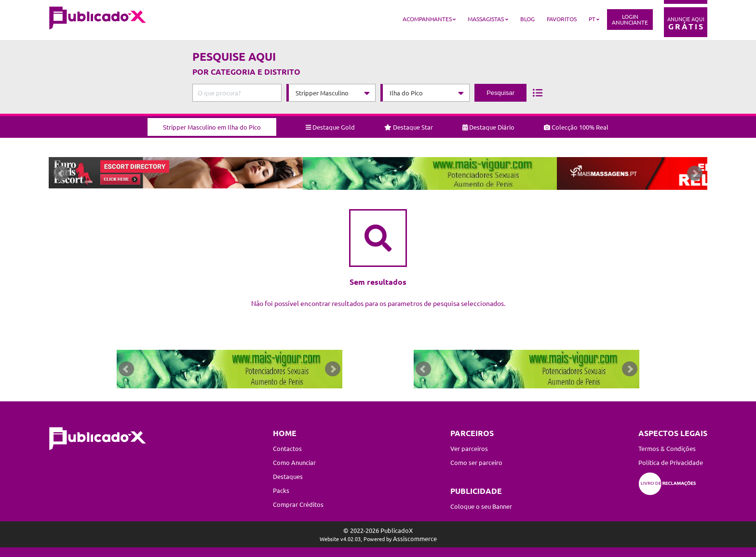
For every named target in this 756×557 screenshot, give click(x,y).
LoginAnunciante (630, 19)
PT (592, 19)
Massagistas (486, 19)
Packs (281, 490)
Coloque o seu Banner (481, 506)
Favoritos (562, 19)
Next (695, 175)
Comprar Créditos (298, 504)
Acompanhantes (427, 19)
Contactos (287, 448)
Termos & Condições (667, 448)
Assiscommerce (415, 538)
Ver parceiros (469, 448)
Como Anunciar (294, 462)
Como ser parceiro (476, 462)
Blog (527, 19)
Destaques (288, 476)
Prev (61, 175)
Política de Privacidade (671, 462)
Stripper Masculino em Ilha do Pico (212, 124)
